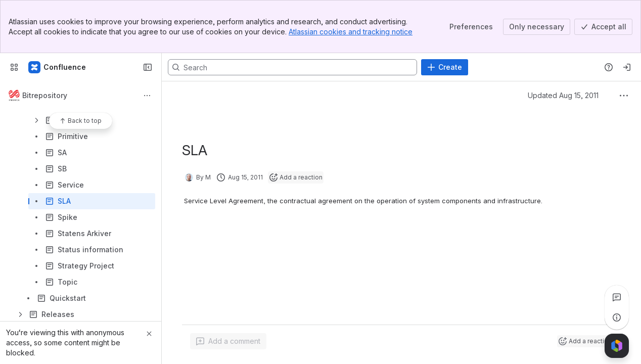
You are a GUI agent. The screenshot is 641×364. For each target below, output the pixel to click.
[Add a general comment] (228, 341)
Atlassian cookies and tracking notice (351, 32)
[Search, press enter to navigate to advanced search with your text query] (292, 67)
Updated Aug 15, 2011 (563, 95)
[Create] (445, 67)
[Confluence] (58, 67)
